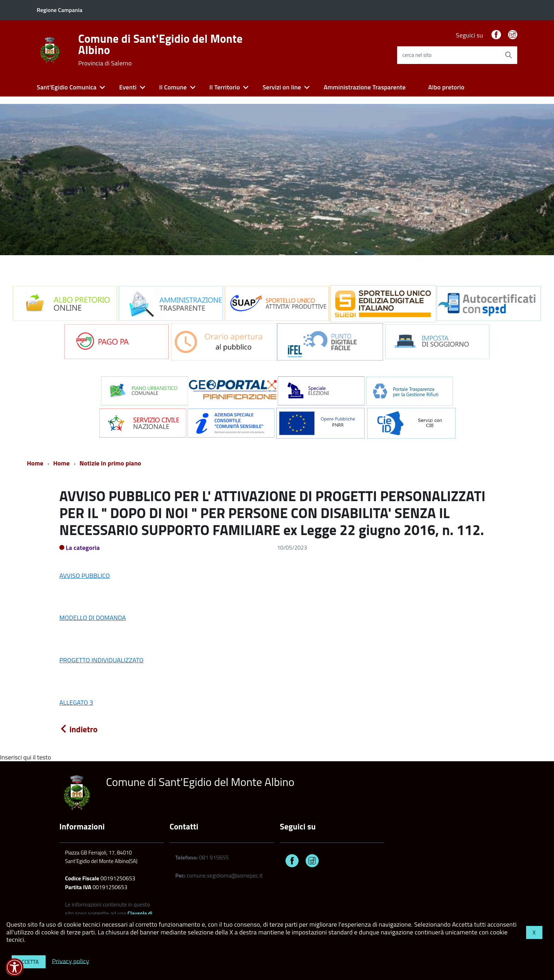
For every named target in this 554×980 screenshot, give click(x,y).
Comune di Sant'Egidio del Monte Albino (160, 50)
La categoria (83, 548)
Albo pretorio (446, 87)
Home (35, 463)
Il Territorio (225, 87)
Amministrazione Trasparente (365, 87)
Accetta (29, 962)
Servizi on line (282, 87)
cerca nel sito (417, 55)
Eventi (128, 87)
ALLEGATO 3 (76, 702)
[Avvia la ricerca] (508, 55)
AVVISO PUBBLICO (85, 576)
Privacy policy (70, 961)
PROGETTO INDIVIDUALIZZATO (101, 660)
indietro (78, 729)
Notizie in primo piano (110, 463)
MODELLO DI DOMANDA (93, 618)
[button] (14, 967)
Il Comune (173, 87)
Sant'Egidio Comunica (67, 87)
